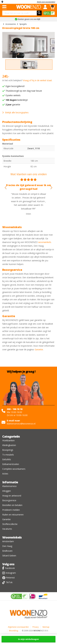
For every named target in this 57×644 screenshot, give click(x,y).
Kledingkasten (9, 445)
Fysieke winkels (13, 95)
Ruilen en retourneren (13, 515)
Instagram (11, 573)
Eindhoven (7, 551)
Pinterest (10, 578)
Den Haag (7, 546)
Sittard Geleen (9, 556)
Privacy (36, 627)
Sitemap (46, 627)
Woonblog (14, 631)
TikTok (9, 582)
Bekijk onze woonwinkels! (46, 2)
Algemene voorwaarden (18, 627)
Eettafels (7, 459)
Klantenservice (9, 486)
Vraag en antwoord (12, 496)
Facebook (10, 568)
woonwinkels (45, 242)
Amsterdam (8, 541)
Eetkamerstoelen (11, 464)
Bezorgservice (9, 500)
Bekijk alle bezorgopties (15, 112)
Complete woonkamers (14, 469)
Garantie (39, 349)
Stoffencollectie (10, 524)
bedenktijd (16, 100)
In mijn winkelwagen (28, 639)
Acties (5, 474)
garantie (13, 105)
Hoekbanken (8, 440)
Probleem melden (11, 510)
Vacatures (7, 529)
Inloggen (7, 491)
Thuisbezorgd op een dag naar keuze (24, 91)
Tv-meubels (8, 455)
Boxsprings (8, 450)
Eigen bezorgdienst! (15, 86)
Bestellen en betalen (12, 505)
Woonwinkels (12, 537)
